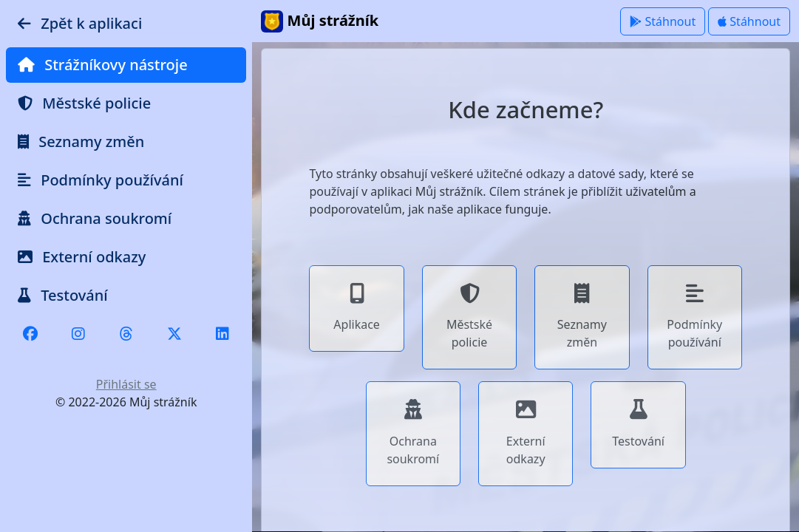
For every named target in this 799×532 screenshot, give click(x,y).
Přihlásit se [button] (126, 384)
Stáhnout (663, 21)
